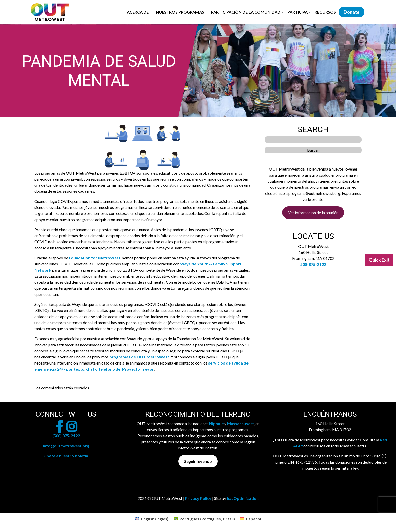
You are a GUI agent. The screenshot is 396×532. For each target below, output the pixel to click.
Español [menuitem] (254, 519)
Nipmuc (216, 424)
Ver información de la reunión (313, 213)
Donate (352, 12)
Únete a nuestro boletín (66, 456)
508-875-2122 (313, 264)
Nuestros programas (180, 12)
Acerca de (138, 12)
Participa (298, 12)
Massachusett (240, 424)
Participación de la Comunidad (246, 12)
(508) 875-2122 (66, 436)
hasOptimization (243, 498)
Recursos (325, 12)
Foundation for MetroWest (95, 258)
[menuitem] (152, 519)
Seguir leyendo (198, 461)
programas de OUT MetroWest (139, 357)
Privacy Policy (198, 498)
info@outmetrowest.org (66, 446)
